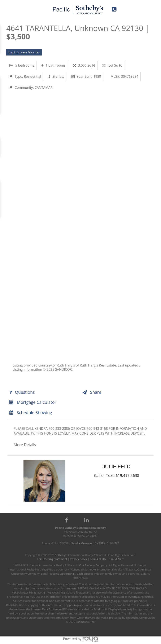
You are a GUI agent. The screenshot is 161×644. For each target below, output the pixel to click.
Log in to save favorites (24, 52)
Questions (22, 392)
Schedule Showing (31, 412)
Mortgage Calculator (33, 402)
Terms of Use (98, 559)
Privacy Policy (79, 559)
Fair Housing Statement (52, 559)
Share (92, 392)
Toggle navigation (10, 8)
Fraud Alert (117, 559)
